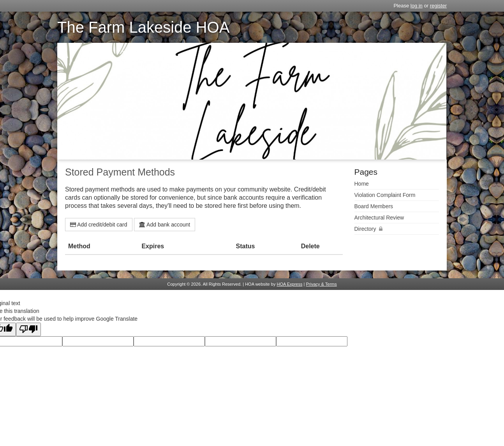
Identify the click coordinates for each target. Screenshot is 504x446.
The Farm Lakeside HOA (143, 27)
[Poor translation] (28, 329)
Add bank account (165, 225)
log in (417, 6)
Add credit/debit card (99, 225)
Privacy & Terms (321, 284)
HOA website (257, 284)
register (438, 6)
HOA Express (289, 284)
